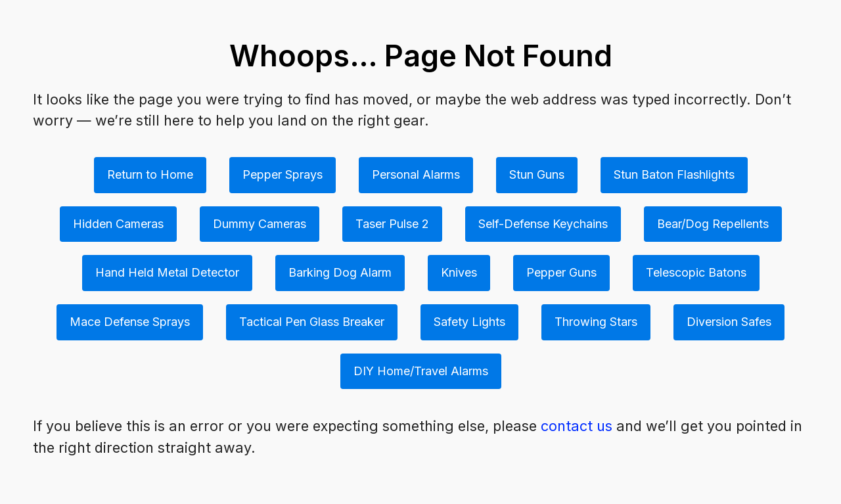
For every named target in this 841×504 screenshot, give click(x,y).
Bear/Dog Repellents (713, 224)
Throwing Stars (596, 322)
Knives (459, 272)
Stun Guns (537, 174)
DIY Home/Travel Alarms (421, 371)
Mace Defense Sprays (130, 322)
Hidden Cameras (118, 224)
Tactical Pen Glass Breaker (312, 322)
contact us (577, 426)
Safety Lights (469, 322)
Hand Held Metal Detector (167, 272)
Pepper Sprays (283, 174)
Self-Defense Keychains (543, 224)
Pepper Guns (561, 272)
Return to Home (150, 174)
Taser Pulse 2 (392, 224)
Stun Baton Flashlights (674, 174)
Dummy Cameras (260, 224)
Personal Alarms (416, 174)
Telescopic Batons (696, 272)
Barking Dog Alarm (340, 272)
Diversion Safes (729, 322)
